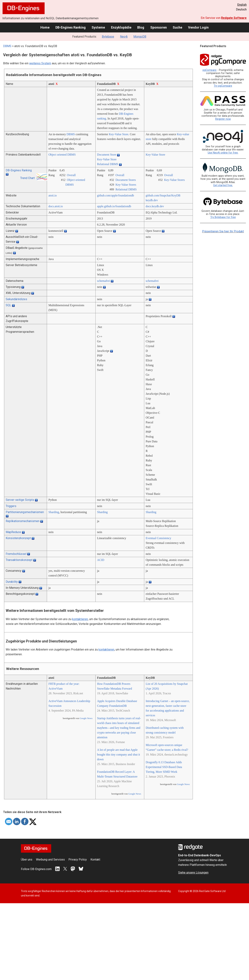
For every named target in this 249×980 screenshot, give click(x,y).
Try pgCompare (223, 86)
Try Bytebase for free (223, 217)
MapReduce (13, 532)
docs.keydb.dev (155, 206)
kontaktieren (80, 619)
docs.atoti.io (56, 206)
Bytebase (108, 37)
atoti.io (53, 195)
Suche (177, 27)
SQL (8, 305)
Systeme (98, 27)
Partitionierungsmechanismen (25, 512)
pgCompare (210, 70)
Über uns (27, 860)
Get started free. (223, 185)
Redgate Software (234, 18)
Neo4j (124, 37)
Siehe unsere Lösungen (193, 873)
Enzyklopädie (121, 27)
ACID (101, 560)
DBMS (7, 46)
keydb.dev (152, 200)
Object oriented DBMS (62, 155)
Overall (71, 175)
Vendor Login (198, 27)
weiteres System (40, 63)
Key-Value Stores (126, 185)
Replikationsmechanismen (23, 521)
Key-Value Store (119, 134)
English (242, 5)
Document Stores (126, 180)
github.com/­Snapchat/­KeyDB (163, 195)
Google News (86, 718)
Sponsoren (159, 27)
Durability (12, 582)
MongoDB (140, 37)
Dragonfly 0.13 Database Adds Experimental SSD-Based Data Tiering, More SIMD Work (164, 767)
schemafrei (103, 281)
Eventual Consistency (158, 538)
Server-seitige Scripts (20, 500)
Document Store (107, 155)
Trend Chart (27, 178)
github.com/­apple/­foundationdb (116, 195)
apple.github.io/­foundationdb (114, 206)
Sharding (54, 512)
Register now (223, 119)
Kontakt (95, 860)
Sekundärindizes (16, 299)
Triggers (11, 506)
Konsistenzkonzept (18, 538)
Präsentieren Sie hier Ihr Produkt (223, 231)
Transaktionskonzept (19, 560)
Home (45, 27)
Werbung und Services (50, 860)
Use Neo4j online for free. (223, 153)
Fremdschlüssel (16, 554)
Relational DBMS (108, 164)
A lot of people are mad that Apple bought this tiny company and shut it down (119, 755)
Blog (141, 27)
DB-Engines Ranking (71, 27)
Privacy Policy (78, 860)
